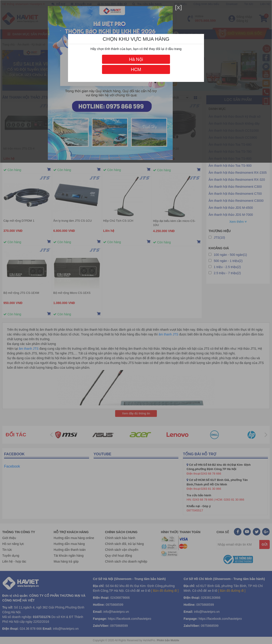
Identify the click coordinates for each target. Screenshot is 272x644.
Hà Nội (136, 59)
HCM (136, 69)
